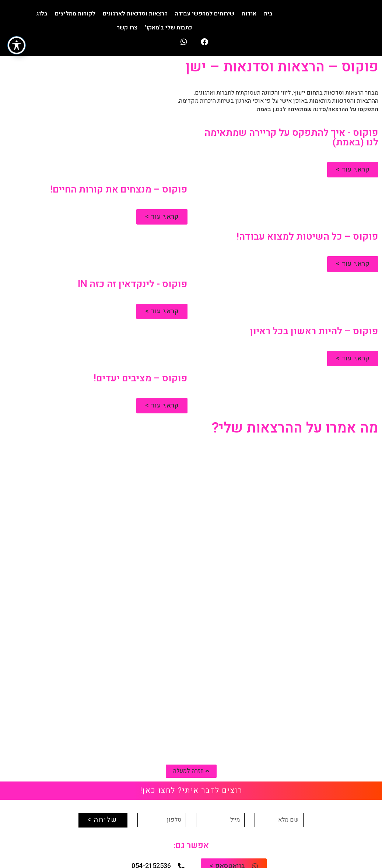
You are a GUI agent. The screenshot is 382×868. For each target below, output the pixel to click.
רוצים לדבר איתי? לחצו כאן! (191, 791)
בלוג (42, 14)
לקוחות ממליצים (75, 14)
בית (268, 14)
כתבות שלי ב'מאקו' (168, 28)
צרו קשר (127, 28)
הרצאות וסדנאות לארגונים (135, 14)
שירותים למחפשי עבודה (205, 14)
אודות (249, 14)
